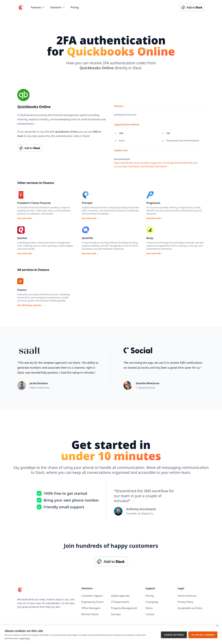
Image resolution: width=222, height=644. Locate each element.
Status (149, 608)
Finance (22, 290)
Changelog (152, 602)
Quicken (22, 238)
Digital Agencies (120, 596)
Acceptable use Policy (190, 608)
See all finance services (31, 305)
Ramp (150, 238)
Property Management (124, 608)
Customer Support (92, 596)
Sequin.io (147, 513)
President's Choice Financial (34, 203)
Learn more (25, 638)
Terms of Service (187, 596)
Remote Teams (90, 614)
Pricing (75, 7)
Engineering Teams (92, 602)
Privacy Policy (185, 602)
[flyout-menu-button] (38, 7)
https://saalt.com (39, 388)
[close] (217, 625)
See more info (26, 218)
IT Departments (120, 602)
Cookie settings (174, 635)
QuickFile (87, 238)
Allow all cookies (203, 635)
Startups (116, 614)
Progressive (153, 203)
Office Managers (91, 608)
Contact (150, 614)
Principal (87, 203)
